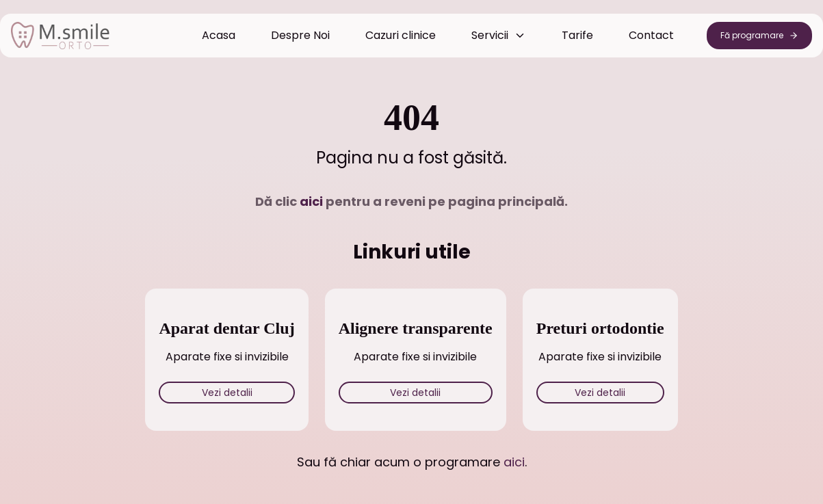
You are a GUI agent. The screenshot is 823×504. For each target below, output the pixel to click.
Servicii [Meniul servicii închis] (499, 35)
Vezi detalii (227, 393)
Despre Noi (300, 35)
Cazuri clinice (401, 35)
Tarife (577, 35)
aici (311, 201)
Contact (651, 35)
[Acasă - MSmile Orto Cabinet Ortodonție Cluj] (60, 36)
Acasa (219, 35)
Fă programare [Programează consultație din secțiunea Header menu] (759, 35)
